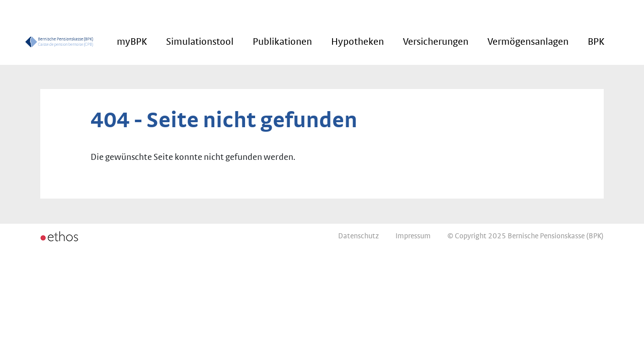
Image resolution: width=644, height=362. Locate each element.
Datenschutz (358, 236)
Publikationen (282, 42)
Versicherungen (436, 42)
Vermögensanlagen (528, 42)
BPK (596, 42)
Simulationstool (200, 42)
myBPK (132, 42)
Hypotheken (357, 42)
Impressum (413, 236)
